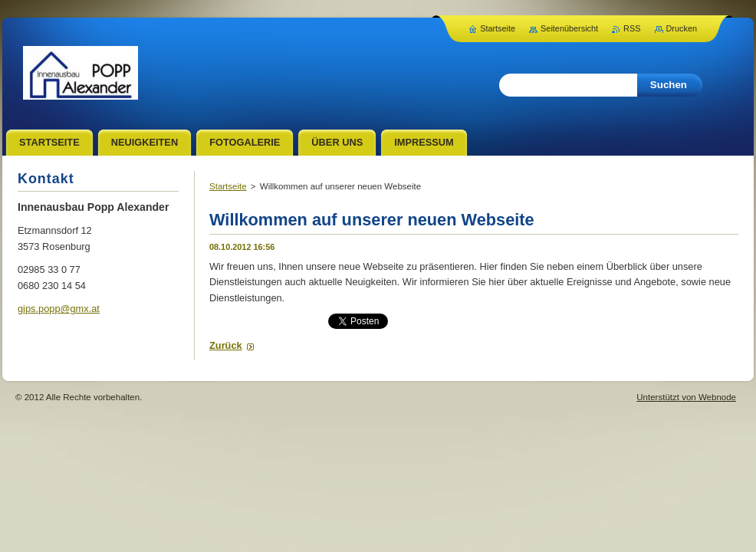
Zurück (226, 345)
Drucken (682, 28)
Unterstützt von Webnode (686, 397)
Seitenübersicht (569, 28)
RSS (632, 28)
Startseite (228, 186)
